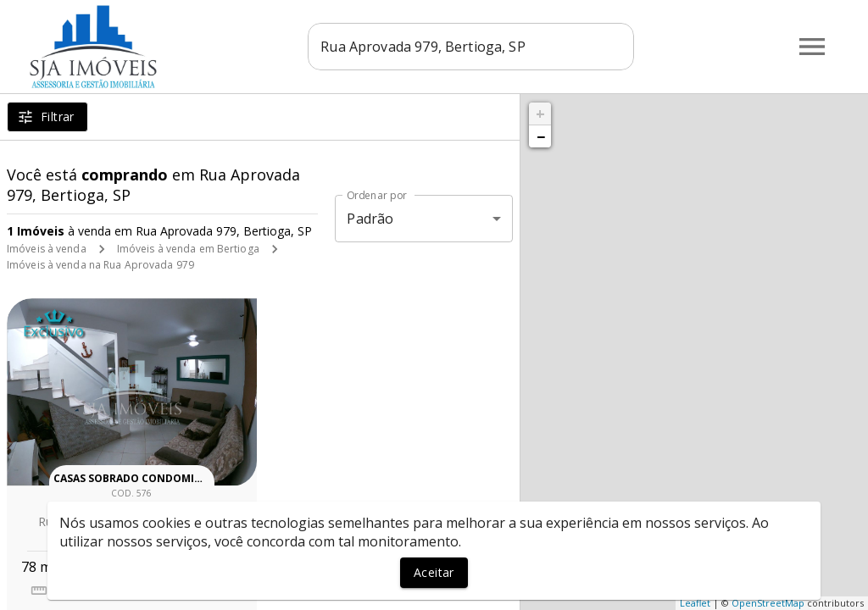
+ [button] (540, 114)
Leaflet (695, 603)
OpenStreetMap (768, 603)
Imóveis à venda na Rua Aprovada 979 (100, 265)
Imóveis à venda (47, 249)
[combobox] (471, 47)
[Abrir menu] (812, 47)
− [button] (541, 136)
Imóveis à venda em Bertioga (188, 249)
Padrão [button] (370, 219)
